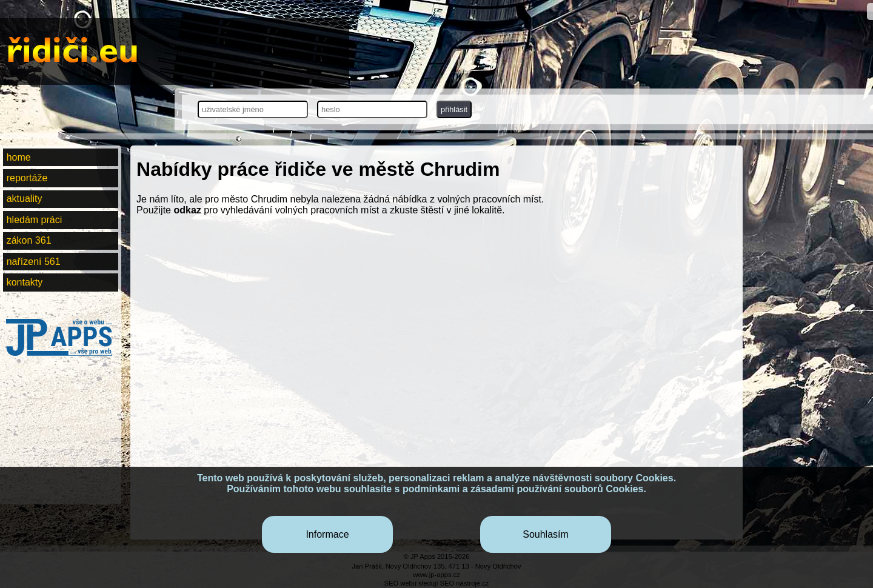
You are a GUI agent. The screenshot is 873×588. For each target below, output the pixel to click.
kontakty (25, 282)
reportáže (27, 178)
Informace (327, 534)
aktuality (25, 199)
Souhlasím (546, 534)
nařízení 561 (34, 262)
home (19, 157)
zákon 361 (29, 240)
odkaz (187, 210)
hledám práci (35, 220)
